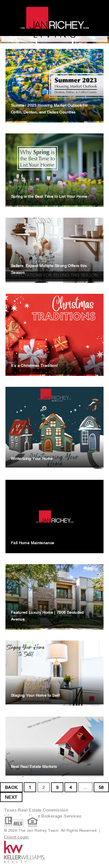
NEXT (11, 797)
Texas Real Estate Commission (36, 810)
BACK (11, 787)
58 (101, 787)
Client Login (17, 837)
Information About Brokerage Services (43, 816)
